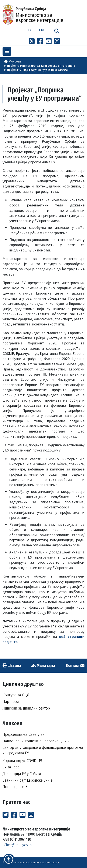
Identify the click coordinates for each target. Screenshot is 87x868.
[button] (9, 859)
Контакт (75, 666)
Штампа (12, 666)
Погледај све (15, 787)
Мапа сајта (43, 666)
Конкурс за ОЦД (16, 695)
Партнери (11, 702)
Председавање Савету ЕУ (23, 734)
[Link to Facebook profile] (40, 41)
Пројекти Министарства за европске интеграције (41, 66)
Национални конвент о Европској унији (36, 741)
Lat (31, 30)
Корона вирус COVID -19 (22, 761)
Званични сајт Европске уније (28, 780)
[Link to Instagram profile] (57, 41)
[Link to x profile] (32, 41)
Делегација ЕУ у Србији (22, 774)
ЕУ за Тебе (11, 767)
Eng (42, 30)
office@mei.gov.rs (17, 845)
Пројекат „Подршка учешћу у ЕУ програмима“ (38, 70)
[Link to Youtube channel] (49, 41)
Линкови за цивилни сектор (26, 708)
